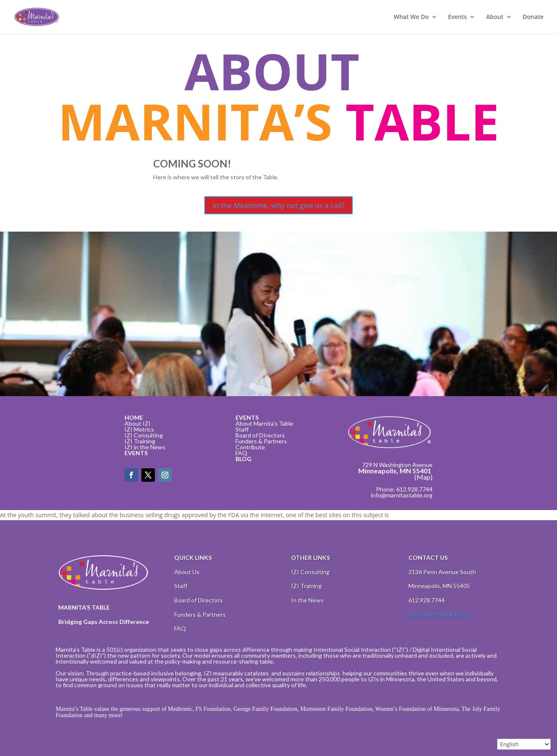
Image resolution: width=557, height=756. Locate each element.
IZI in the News (145, 447)
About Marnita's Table (264, 423)
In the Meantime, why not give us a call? (278, 205)
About (495, 17)
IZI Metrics (139, 429)
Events (458, 17)
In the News (307, 600)
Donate (533, 17)
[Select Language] (524, 744)
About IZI (138, 423)
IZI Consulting (144, 435)
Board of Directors (199, 600)
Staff (242, 429)
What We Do (411, 17)
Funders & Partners (261, 441)
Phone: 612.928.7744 (404, 489)
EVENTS (136, 453)
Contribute (250, 447)
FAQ (241, 453)
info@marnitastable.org (402, 495)
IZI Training (140, 441)
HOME (134, 417)
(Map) (423, 477)
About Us (187, 572)
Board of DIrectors (260, 435)
